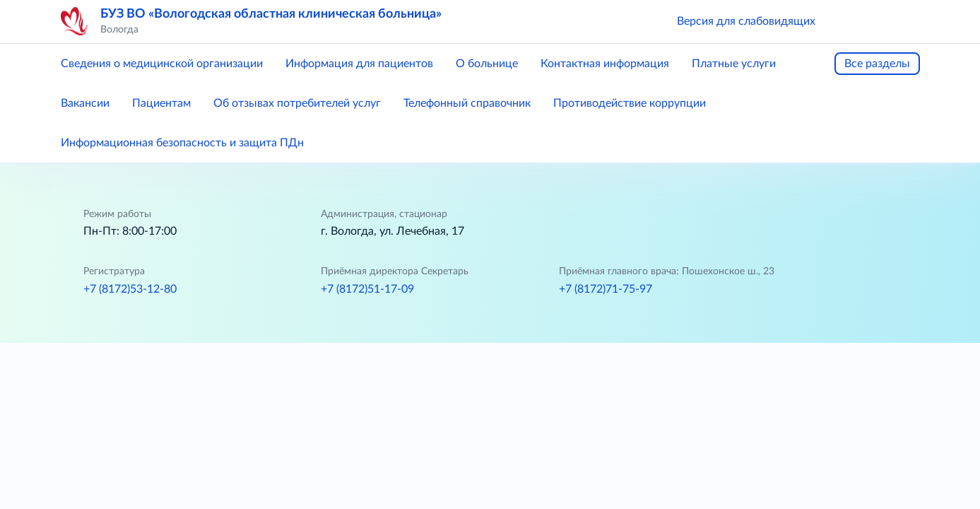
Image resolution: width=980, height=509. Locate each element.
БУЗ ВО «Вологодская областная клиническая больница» (271, 14)
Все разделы (877, 64)
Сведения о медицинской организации (162, 64)
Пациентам (161, 103)
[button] (846, 21)
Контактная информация (605, 64)
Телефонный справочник (467, 103)
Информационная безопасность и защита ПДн (182, 143)
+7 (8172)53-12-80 (130, 289)
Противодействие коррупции (630, 103)
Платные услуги (734, 64)
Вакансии (85, 103)
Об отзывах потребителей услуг (297, 103)
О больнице (487, 64)
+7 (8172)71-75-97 (606, 289)
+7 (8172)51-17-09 (367, 289)
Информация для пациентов (359, 64)
